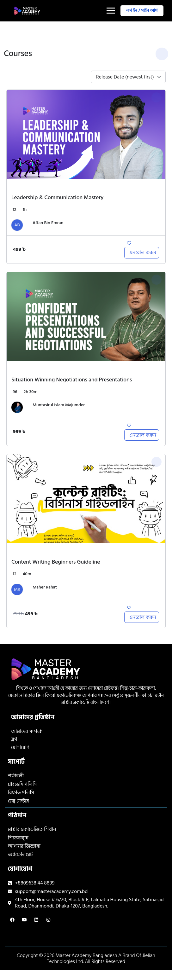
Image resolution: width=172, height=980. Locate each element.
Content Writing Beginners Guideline (56, 562)
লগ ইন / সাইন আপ (141, 10)
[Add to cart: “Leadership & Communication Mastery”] (142, 252)
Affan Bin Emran (48, 223)
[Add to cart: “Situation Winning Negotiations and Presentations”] (142, 435)
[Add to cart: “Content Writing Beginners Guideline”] (142, 617)
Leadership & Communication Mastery (57, 197)
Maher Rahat (45, 587)
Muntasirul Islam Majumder (59, 405)
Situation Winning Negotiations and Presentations (72, 380)
